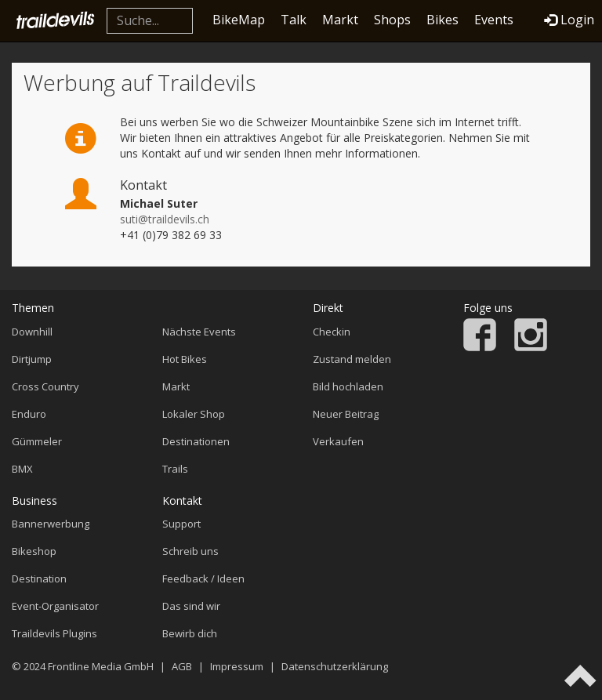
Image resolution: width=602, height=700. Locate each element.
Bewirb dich (190, 633)
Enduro (29, 414)
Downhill (32, 332)
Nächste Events (199, 332)
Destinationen (196, 441)
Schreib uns (190, 551)
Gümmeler (37, 441)
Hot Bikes (185, 359)
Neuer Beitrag (346, 414)
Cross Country (45, 386)
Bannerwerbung (51, 524)
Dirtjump (32, 359)
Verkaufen (338, 441)
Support (181, 524)
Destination (39, 578)
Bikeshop (34, 551)
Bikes (442, 20)
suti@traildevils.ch (165, 219)
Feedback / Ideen (203, 578)
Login (569, 20)
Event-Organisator (55, 606)
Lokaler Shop (194, 414)
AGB (182, 666)
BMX (22, 469)
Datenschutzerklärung (335, 666)
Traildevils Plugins (54, 633)
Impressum (237, 666)
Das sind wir (191, 606)
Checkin (332, 332)
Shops (392, 20)
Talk (294, 20)
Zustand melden (352, 359)
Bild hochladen (348, 386)
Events (494, 20)
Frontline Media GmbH (101, 666)
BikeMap (239, 20)
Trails (175, 469)
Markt (340, 20)
